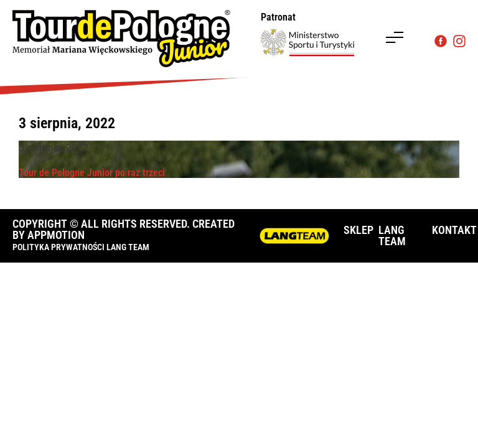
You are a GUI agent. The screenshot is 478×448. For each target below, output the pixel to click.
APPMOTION (56, 235)
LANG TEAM (392, 236)
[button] (395, 39)
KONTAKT (454, 230)
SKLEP (358, 230)
